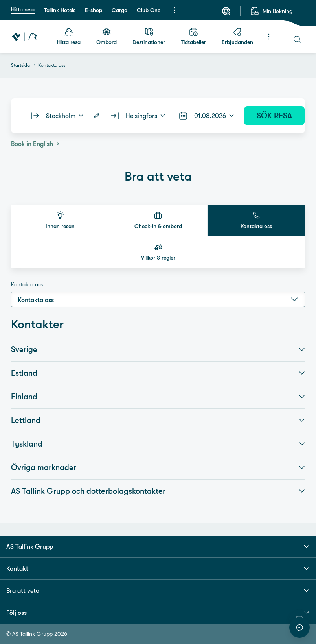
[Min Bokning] (271, 11)
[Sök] (297, 39)
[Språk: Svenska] (226, 11)
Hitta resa (23, 9)
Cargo (119, 10)
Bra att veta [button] (158, 590)
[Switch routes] (97, 116)
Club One (149, 10)
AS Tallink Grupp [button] (158, 546)
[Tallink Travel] (25, 37)
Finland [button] (158, 397)
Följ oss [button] (158, 613)
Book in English (32, 144)
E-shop (94, 10)
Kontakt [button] (158, 568)
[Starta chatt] (299, 627)
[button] (60, 221)
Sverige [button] (158, 349)
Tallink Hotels (60, 10)
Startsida (20, 65)
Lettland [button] (158, 420)
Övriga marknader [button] (158, 467)
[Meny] (175, 10)
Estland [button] (158, 373)
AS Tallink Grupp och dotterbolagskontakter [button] (158, 491)
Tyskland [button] (158, 444)
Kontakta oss (27, 284)
